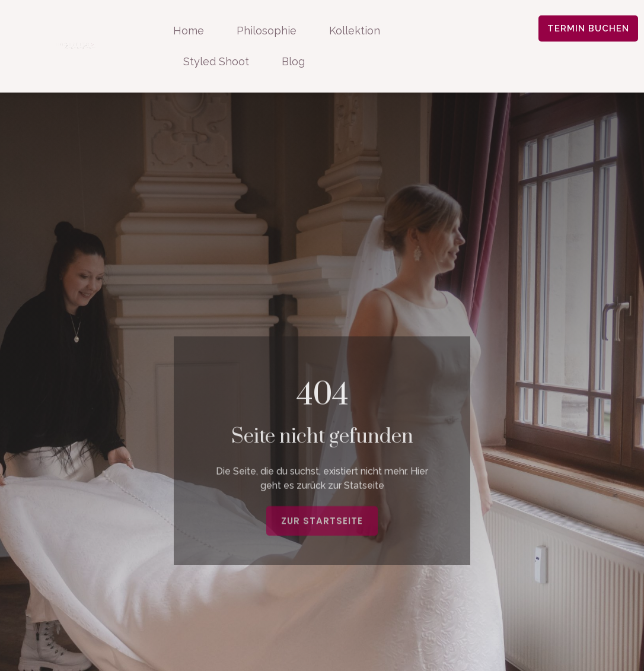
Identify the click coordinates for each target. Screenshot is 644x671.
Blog (293, 61)
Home (189, 31)
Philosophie (267, 31)
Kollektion (355, 31)
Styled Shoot (216, 61)
